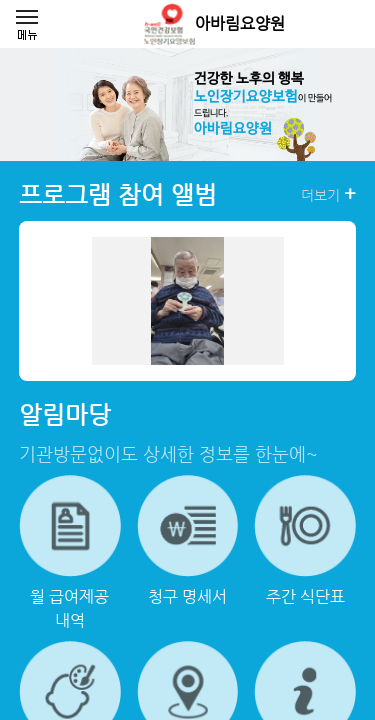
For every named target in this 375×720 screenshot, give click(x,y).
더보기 (328, 194)
